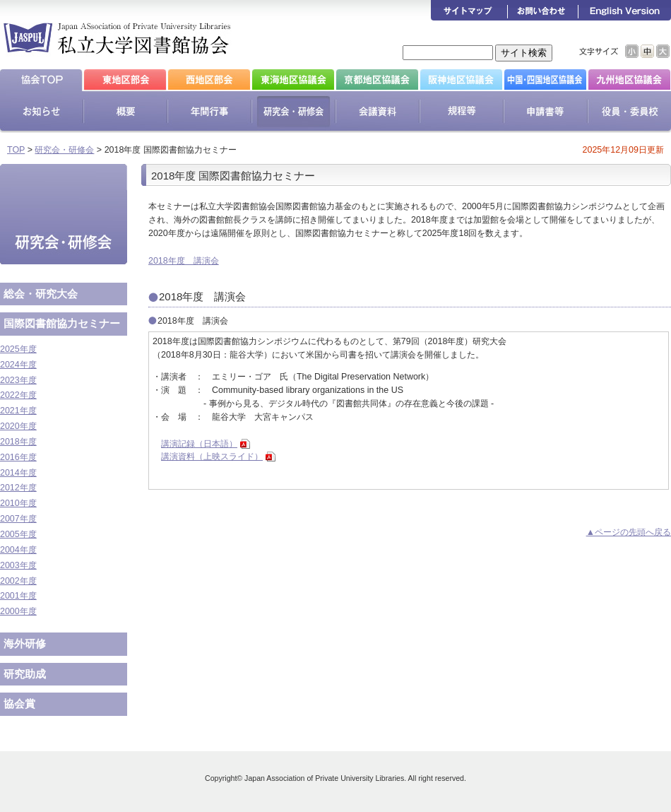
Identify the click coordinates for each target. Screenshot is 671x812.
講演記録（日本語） (199, 444)
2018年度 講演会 (184, 261)
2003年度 (18, 565)
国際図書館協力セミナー (62, 323)
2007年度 (18, 519)
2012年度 (18, 488)
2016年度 (18, 457)
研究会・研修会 (64, 150)
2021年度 (18, 411)
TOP (16, 150)
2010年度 (18, 503)
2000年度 (18, 611)
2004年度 (18, 550)
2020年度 (18, 426)
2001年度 (18, 596)
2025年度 (18, 349)
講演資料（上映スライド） (212, 457)
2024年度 (18, 365)
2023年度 (18, 380)
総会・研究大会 (41, 294)
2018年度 (18, 442)
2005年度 (18, 534)
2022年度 (18, 395)
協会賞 (19, 704)
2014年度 (18, 473)
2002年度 (18, 581)
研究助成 (25, 674)
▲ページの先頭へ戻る (629, 532)
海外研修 (25, 643)
